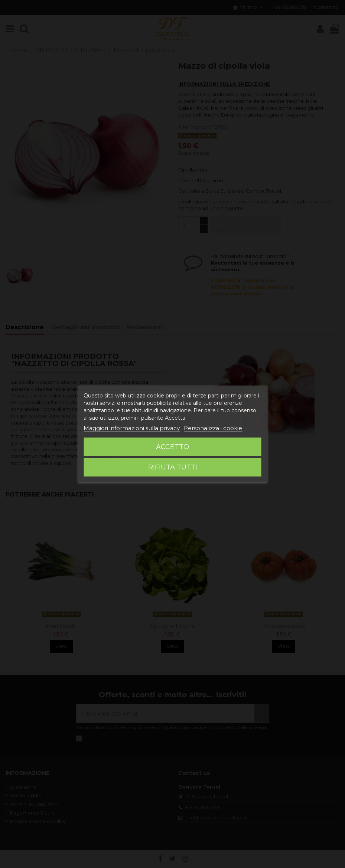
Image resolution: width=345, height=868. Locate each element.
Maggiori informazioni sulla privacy (132, 428)
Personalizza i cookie (213, 428)
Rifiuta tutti (173, 467)
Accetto (172, 447)
